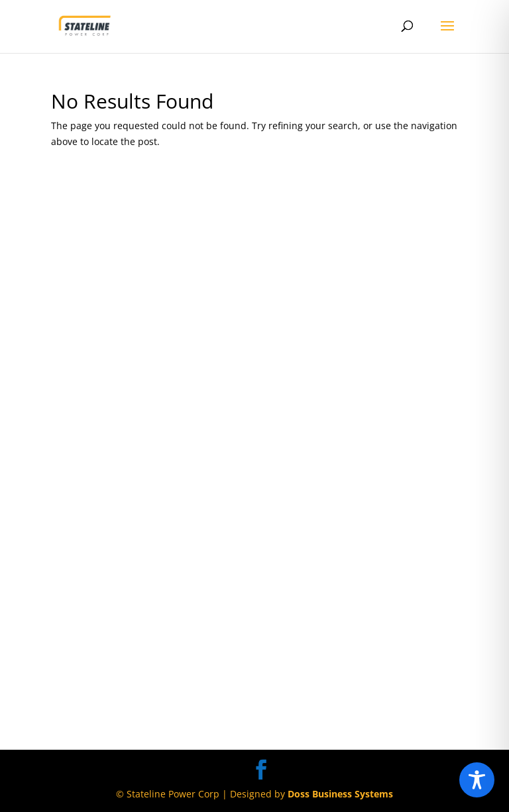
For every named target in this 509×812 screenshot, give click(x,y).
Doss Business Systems (340, 794)
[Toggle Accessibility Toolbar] (477, 780)
